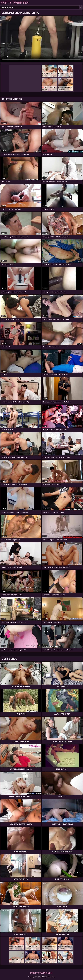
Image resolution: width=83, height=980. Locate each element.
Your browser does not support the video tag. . (41, 39)
